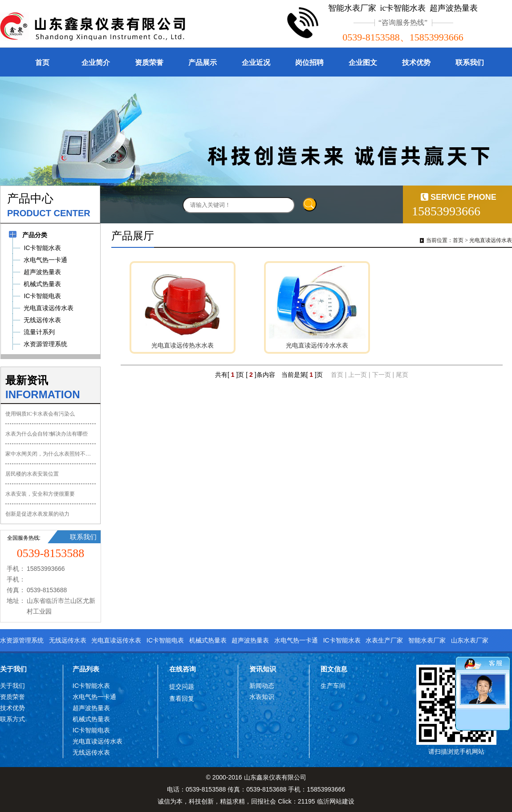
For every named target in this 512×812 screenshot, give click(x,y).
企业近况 (256, 63)
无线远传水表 (68, 640)
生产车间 (333, 686)
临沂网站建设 (336, 801)
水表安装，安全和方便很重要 (40, 494)
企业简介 (96, 63)
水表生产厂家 (384, 640)
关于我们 (13, 669)
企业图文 (363, 63)
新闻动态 (262, 686)
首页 (42, 63)
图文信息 (334, 669)
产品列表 (86, 669)
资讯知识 (263, 669)
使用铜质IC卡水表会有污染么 (40, 414)
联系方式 (12, 719)
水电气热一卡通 (296, 640)
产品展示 (203, 63)
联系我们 (470, 63)
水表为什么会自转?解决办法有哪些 (47, 434)
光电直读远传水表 (491, 240)
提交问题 (182, 687)
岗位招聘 (309, 63)
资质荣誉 (149, 63)
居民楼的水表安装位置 (32, 474)
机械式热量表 (208, 640)
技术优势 (416, 63)
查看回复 (182, 699)
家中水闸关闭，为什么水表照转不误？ (51, 454)
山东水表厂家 (470, 640)
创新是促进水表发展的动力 (37, 514)
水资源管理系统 (22, 640)
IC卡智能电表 (165, 640)
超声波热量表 (250, 640)
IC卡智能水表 (342, 640)
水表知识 (262, 697)
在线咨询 (183, 669)
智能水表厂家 (427, 640)
